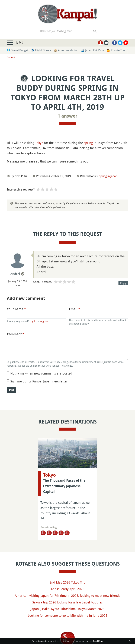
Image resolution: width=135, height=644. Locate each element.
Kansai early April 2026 (68, 589)
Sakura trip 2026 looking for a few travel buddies (67, 602)
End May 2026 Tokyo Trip (67, 582)
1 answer (67, 116)
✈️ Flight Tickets (41, 50)
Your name (16, 309)
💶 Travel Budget (17, 50)
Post (12, 390)
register (44, 321)
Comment (16, 334)
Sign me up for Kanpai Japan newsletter (39, 381)
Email (75, 309)
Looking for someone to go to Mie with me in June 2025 (67, 615)
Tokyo (39, 143)
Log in (33, 321)
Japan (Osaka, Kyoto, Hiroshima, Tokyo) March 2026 (67, 609)
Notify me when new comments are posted (41, 373)
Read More (98, 641)
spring (88, 143)
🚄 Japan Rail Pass (92, 50)
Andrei (15, 274)
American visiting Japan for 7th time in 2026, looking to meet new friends (67, 596)
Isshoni (11, 57)
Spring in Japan (108, 176)
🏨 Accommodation (66, 50)
